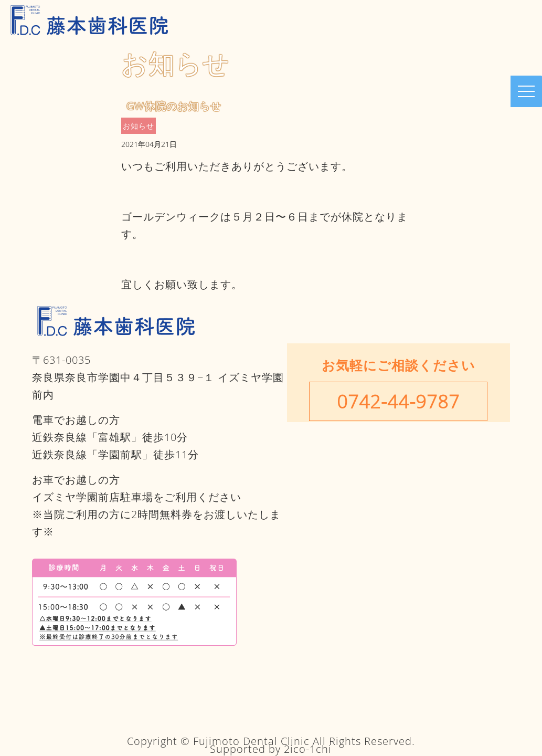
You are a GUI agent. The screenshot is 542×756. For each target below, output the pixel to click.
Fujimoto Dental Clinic (251, 741)
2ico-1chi (308, 749)
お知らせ (139, 126)
